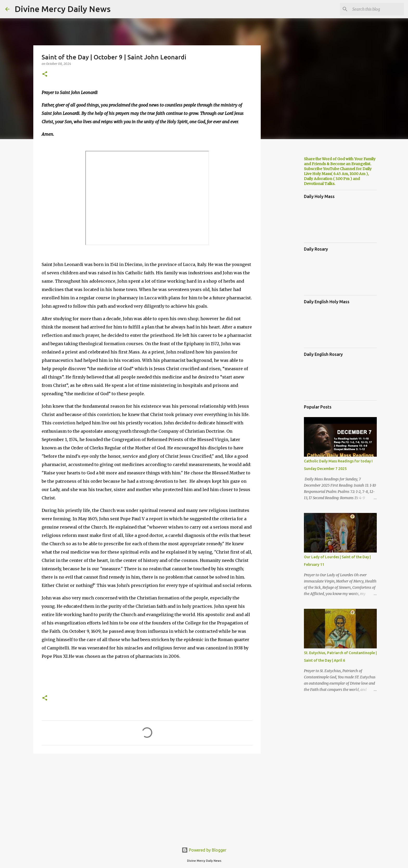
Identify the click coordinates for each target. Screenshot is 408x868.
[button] (45, 74)
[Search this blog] (377, 9)
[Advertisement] (147, 798)
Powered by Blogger (204, 850)
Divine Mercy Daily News (63, 9)
